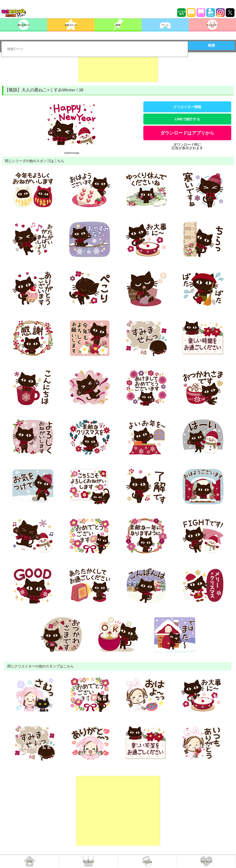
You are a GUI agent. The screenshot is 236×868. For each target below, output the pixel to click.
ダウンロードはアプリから (187, 133)
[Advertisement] (118, 69)
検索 (212, 45)
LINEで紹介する (187, 119)
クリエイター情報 (187, 107)
